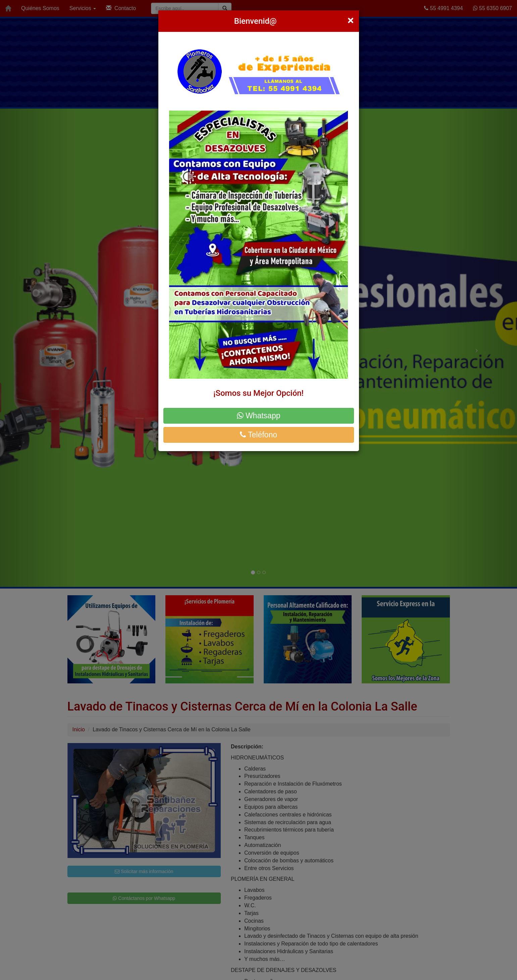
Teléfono (258, 435)
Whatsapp (259, 416)
